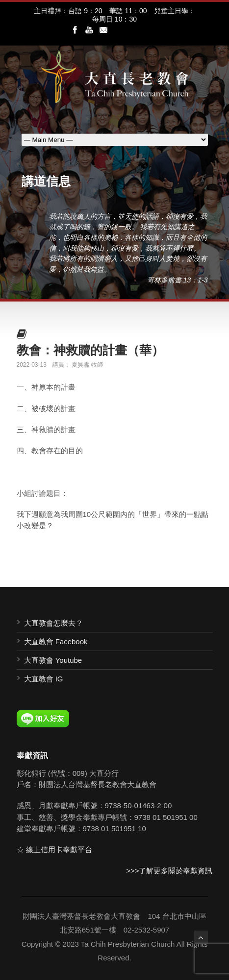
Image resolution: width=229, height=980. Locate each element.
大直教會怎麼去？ (53, 623)
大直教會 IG (44, 679)
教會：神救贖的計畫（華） (90, 350)
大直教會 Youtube (53, 660)
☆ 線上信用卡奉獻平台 (54, 850)
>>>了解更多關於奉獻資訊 (169, 871)
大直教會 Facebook (56, 642)
